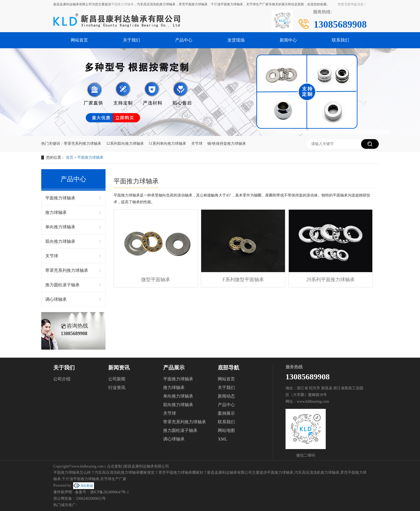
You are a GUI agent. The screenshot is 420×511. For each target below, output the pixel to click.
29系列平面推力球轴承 (331, 280)
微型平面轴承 (156, 280)
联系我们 (340, 40)
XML (223, 439)
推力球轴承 (56, 212)
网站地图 (226, 430)
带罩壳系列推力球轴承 (82, 144)
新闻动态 (226, 396)
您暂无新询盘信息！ (352, 4)
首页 (70, 158)
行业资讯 (117, 388)
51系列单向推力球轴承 (167, 144)
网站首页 (79, 40)
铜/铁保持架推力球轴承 (227, 144)
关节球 (197, 144)
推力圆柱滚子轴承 (62, 285)
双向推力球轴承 (60, 241)
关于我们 (132, 40)
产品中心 (184, 40)
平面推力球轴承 (122, 4)
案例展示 (226, 413)
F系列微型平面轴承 (243, 280)
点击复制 (114, 466)
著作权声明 (63, 492)
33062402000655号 (91, 499)
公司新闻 (117, 379)
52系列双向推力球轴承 (125, 144)
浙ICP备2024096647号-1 (109, 492)
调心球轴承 (56, 299)
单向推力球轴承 (60, 227)
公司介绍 (62, 379)
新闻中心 (288, 40)
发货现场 (236, 40)
